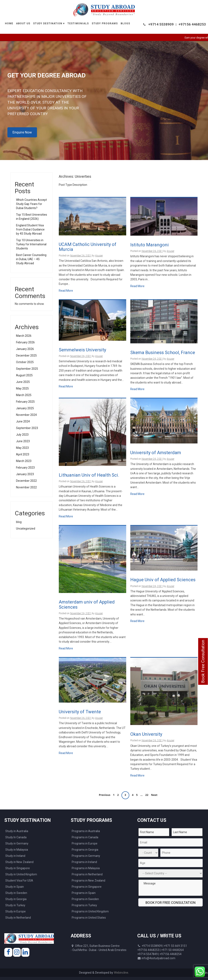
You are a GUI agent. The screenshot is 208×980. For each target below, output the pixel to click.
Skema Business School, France (163, 353)
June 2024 (23, 421)
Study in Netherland (18, 918)
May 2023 (22, 448)
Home (9, 23)
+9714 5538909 (161, 24)
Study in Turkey (15, 905)
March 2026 (24, 336)
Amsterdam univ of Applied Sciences (87, 605)
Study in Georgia (16, 899)
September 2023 (27, 428)
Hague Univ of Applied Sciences (163, 580)
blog (19, 522)
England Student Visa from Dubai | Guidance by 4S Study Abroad (30, 229)
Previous (105, 795)
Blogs (125, 23)
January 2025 (25, 408)
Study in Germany (17, 843)
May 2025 (22, 388)
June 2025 (23, 382)
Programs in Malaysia (86, 868)
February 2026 (25, 342)
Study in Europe (16, 911)
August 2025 (24, 375)
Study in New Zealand (19, 862)
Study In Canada (16, 837)
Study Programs (105, 23)
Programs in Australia (86, 831)
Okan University (146, 734)
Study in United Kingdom (21, 874)
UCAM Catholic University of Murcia (88, 247)
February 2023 (25, 468)
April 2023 (23, 454)
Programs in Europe (85, 843)
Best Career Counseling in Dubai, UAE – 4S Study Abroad (31, 259)
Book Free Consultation (203, 661)
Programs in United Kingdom (90, 911)
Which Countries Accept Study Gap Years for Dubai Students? (31, 204)
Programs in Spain (84, 893)
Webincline (121, 973)
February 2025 (25, 402)
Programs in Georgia (85, 850)
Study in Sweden (16, 893)
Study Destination (48, 23)
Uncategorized (26, 529)
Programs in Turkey (84, 905)
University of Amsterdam (156, 453)
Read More (66, 291)
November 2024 (26, 415)
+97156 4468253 (192, 24)
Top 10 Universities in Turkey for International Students (31, 244)
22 (147, 795)
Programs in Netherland (87, 874)
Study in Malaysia (17, 850)
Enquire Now (22, 132)
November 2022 (26, 487)
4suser (99, 256)
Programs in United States (89, 918)
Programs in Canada (85, 837)
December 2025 (26, 356)
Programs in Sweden (85, 899)
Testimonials (78, 23)
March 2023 (24, 461)
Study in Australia (17, 831)
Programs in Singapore (87, 887)
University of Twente (80, 712)
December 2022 (26, 481)
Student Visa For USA (19, 881)
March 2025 (24, 395)
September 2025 (27, 369)
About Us (23, 23)
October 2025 (25, 362)
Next (154, 795)
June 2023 (23, 441)
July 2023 (22, 435)
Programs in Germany (86, 856)
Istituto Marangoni (150, 245)
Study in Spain (15, 887)
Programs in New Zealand (88, 881)
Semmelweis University (82, 350)
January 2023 (25, 474)
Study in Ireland (15, 856)
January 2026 (25, 349)
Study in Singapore (18, 868)
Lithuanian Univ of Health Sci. (89, 475)
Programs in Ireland (84, 862)
